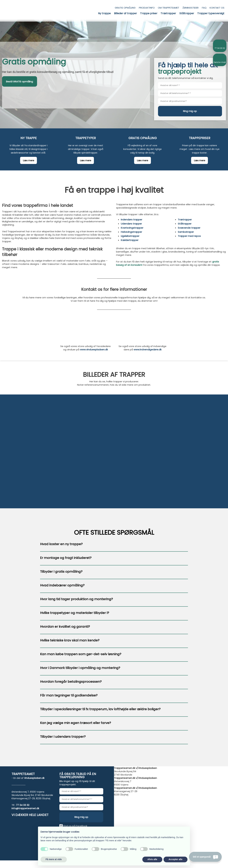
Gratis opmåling (125, 8)
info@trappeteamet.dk (25, 808)
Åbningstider (190, 8)
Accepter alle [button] (176, 859)
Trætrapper (168, 13)
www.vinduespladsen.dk (94, 349)
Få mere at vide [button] (54, 859)
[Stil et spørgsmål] (205, 857)
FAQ (204, 8)
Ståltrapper (187, 13)
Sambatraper (186, 232)
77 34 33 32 (23, 805)
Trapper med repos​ (189, 236)
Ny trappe (104, 13)
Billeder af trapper (125, 13)
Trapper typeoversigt (211, 13)
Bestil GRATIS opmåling (19, 82)
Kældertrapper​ (130, 240)
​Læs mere (29, 160)
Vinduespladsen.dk (34, 778)
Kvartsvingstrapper (132, 228)
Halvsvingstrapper (131, 232)
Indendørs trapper (131, 220)
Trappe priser (149, 13)
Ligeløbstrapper (130, 236)
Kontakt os (217, 8)
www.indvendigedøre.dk (148, 349)
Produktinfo (147, 8)
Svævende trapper (189, 228)
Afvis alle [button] (152, 859)
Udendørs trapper (131, 224)
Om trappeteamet (169, 8)
